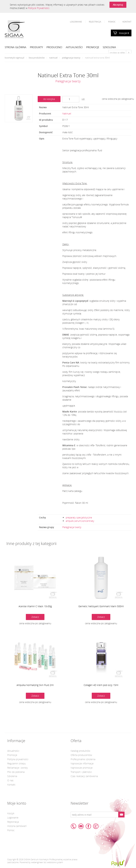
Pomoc (112, 22)
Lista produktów (37, 58)
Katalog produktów (80, 751)
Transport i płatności (81, 772)
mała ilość (67, 132)
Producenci (54, 47)
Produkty (36, 47)
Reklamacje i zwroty (17, 768)
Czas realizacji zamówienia (84, 776)
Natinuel (53, 58)
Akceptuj (118, 5)
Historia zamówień (17, 826)
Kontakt (127, 22)
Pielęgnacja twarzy (71, 58)
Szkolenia (109, 47)
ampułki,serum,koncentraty (80, 521)
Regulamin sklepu (16, 763)
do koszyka (49, 99)
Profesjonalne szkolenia (83, 759)
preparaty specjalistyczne (79, 518)
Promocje (93, 47)
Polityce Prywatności (39, 8)
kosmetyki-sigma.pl (14, 58)
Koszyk (124, 33)
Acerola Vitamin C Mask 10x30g (35, 606)
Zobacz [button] (35, 617)
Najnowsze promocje (82, 768)
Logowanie (76, 22)
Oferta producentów (81, 755)
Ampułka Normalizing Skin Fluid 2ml (35, 685)
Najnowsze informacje (82, 763)
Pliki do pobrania (16, 772)
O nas (10, 780)
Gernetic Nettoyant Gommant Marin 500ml (101, 606)
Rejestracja (95, 22)
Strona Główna (16, 47)
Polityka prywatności (18, 759)
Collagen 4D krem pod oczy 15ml (101, 685)
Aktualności (74, 47)
